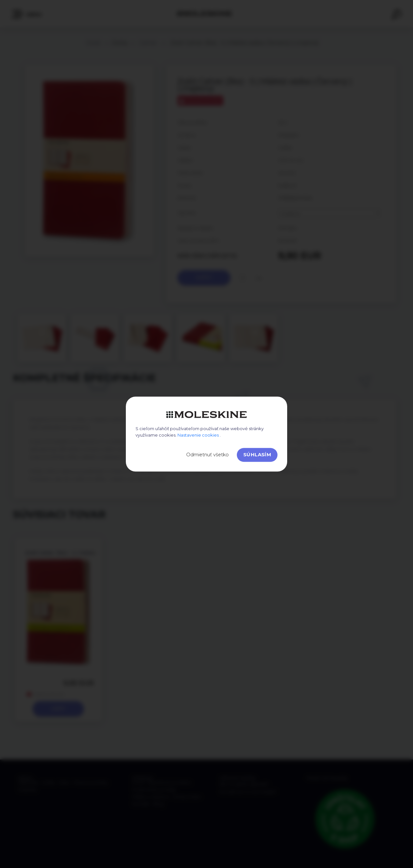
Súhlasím (257, 455)
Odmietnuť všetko (207, 455)
